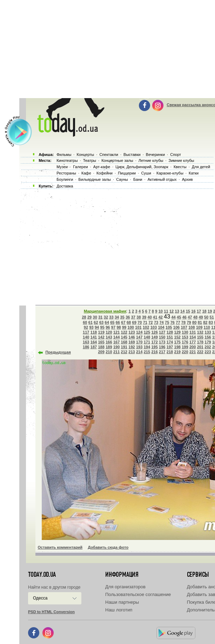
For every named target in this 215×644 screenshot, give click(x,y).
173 (162, 342)
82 (205, 322)
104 (161, 327)
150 (162, 337)
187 (94, 347)
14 (182, 311)
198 (177, 347)
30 (95, 317)
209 (101, 352)
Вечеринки (155, 155)
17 (199, 311)
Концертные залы (117, 160)
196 (162, 347)
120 (109, 332)
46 (184, 317)
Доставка (65, 186)
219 (177, 352)
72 (150, 322)
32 (106, 317)
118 (94, 332)
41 (155, 317)
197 (170, 347)
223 (208, 352)
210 (109, 352)
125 (147, 332)
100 (131, 327)
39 (144, 317)
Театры (90, 160)
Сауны (122, 179)
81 (200, 322)
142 (101, 337)
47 (190, 317)
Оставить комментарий (60, 547)
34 (117, 317)
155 (200, 337)
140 (86, 337)
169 (132, 342)
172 (154, 342)
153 (185, 337)
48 (195, 317)
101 (138, 327)
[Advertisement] (116, 245)
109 (199, 327)
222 (200, 352)
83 (211, 322)
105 (169, 327)
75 (167, 322)
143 (109, 337)
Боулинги (65, 179)
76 (173, 322)
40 (150, 317)
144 (116, 337)
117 (86, 332)
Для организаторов (125, 587)
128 (170, 332)
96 (108, 327)
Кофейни (105, 173)
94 (97, 327)
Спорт (176, 155)
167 (116, 342)
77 (178, 322)
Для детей (201, 167)
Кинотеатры (67, 160)
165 (101, 342)
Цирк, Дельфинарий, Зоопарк (142, 167)
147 (139, 337)
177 (193, 342)
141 (94, 337)
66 (118, 322)
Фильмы (64, 155)
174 (170, 342)
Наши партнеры (122, 602)
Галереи (80, 167)
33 (111, 317)
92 (86, 327)
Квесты (180, 167)
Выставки (132, 155)
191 (124, 347)
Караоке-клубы (170, 173)
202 (208, 347)
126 (154, 332)
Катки (194, 173)
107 (184, 327)
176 (185, 342)
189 (109, 347)
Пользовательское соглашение (138, 594)
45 (179, 317)
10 (161, 311)
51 (212, 317)
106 (176, 327)
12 (172, 311)
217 (162, 352)
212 (124, 352)
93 (91, 327)
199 (185, 347)
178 (200, 342)
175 (177, 342)
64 (107, 322)
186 (86, 347)
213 (132, 352)
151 (170, 337)
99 (124, 327)
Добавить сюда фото (108, 547)
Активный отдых (162, 179)
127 (162, 332)
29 (89, 317)
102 (146, 327)
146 (132, 337)
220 (185, 352)
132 (200, 332)
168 (124, 342)
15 (188, 311)
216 (154, 352)
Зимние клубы (182, 160)
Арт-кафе (102, 167)
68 (129, 322)
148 (147, 337)
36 (128, 317)
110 (207, 327)
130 (185, 332)
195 (154, 347)
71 (145, 322)
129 (177, 332)
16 (193, 311)
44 (173, 317)
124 (139, 332)
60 (85, 322)
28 (84, 317)
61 (90, 322)
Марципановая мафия (105, 311)
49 (201, 317)
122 (124, 332)
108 (192, 327)
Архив (187, 179)
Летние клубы (151, 160)
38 (139, 317)
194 (147, 347)
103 (154, 327)
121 (116, 332)
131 (193, 332)
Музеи (62, 167)
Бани (138, 179)
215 (147, 352)
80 (194, 322)
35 (122, 317)
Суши (146, 173)
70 (140, 322)
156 (208, 337)
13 (177, 311)
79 (189, 322)
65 (112, 322)
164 (94, 342)
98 (119, 327)
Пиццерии (127, 173)
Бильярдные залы (95, 179)
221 (193, 352)
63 (101, 322)
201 (200, 347)
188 (101, 347)
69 (134, 322)
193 (139, 347)
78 (183, 322)
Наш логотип (119, 610)
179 (208, 342)
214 (139, 352)
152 (177, 337)
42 (161, 317)
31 (100, 317)
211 (116, 352)
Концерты (85, 155)
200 (193, 347)
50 (206, 317)
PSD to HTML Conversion (51, 612)
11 (166, 311)
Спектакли (109, 155)
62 (96, 322)
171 (147, 342)
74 (161, 322)
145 (124, 337)
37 (133, 317)
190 (116, 347)
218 (170, 352)
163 (86, 342)
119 (101, 332)
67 (123, 322)
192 (132, 347)
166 (109, 342)
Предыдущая (58, 352)
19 (210, 311)
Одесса (40, 598)
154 (193, 337)
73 (156, 322)
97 (113, 327)
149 (154, 337)
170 (139, 342)
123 (132, 332)
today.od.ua (42, 575)
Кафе (86, 173)
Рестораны (66, 173)
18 (204, 311)
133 (208, 332)
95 (102, 327)
